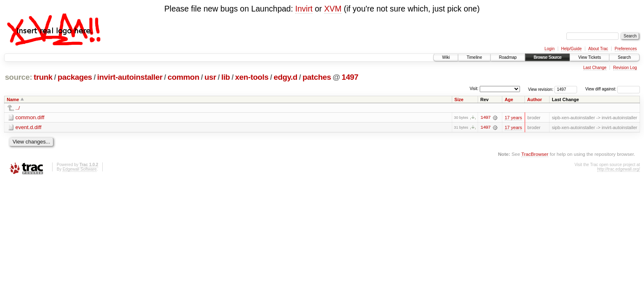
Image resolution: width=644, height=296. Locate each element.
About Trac (598, 49)
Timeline (474, 57)
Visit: (474, 89)
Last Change (595, 68)
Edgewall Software (79, 169)
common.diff (30, 117)
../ (18, 108)
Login (550, 49)
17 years (513, 118)
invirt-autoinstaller (130, 77)
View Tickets (590, 57)
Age (509, 99)
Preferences (626, 49)
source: (18, 77)
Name (13, 99)
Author (535, 99)
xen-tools (252, 77)
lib (226, 77)
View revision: (541, 89)
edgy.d (285, 77)
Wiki (446, 57)
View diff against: (613, 89)
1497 (350, 77)
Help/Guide (571, 49)
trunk (43, 77)
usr (210, 77)
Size (459, 99)
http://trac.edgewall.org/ (619, 169)
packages (75, 77)
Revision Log (625, 68)
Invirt (304, 9)
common (183, 77)
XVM (333, 9)
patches (317, 77)
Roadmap (508, 57)
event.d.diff (29, 127)
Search (624, 57)
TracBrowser (535, 154)
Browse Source (547, 57)
